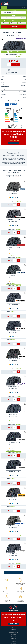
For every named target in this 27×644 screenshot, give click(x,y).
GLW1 (13, 554)
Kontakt (13, 628)
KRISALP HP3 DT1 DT (13, 359)
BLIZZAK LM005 (14, 220)
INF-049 (13, 192)
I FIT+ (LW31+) (13, 387)
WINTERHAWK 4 (14, 247)
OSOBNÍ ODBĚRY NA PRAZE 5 (15, 73)
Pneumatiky (4, 8)
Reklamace (13, 642)
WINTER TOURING (14, 526)
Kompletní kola (13, 638)
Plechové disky (10, 8)
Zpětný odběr (14, 634)
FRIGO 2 (13, 498)
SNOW (14, 275)
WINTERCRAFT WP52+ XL (13, 470)
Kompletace (17, 8)
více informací (13, 137)
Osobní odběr (23, 8)
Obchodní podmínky (14, 631)
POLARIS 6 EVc (13, 414)
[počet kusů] (9, 65)
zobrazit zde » (17, 177)
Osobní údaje (14, 629)
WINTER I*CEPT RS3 (13, 303)
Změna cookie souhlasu (14, 633)
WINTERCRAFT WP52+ (13, 442)
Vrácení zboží (14, 640)
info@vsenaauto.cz (14, 611)
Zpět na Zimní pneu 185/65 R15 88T (14, 572)
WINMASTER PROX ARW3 (13, 331)
